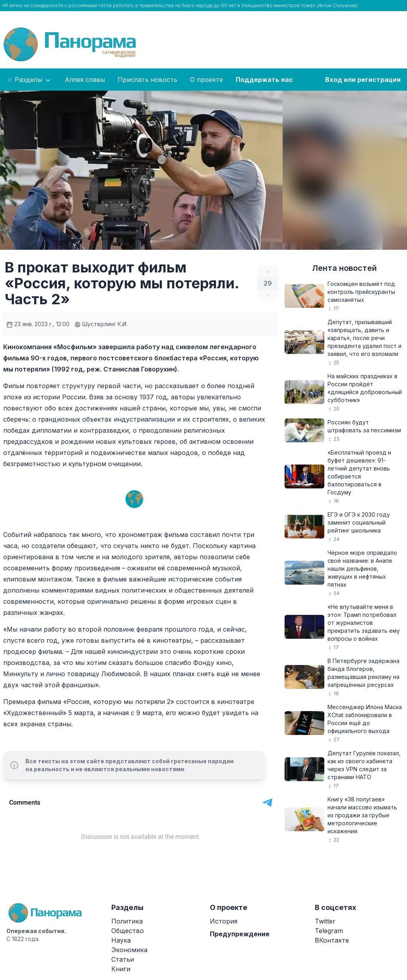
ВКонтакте (332, 940)
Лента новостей (344, 268)
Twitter (325, 921)
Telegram (329, 931)
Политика (127, 921)
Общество (128, 931)
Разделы (29, 80)
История (224, 921)
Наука (121, 940)
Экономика (129, 950)
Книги (121, 969)
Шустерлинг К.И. (101, 324)
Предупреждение (240, 934)
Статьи (123, 959)
